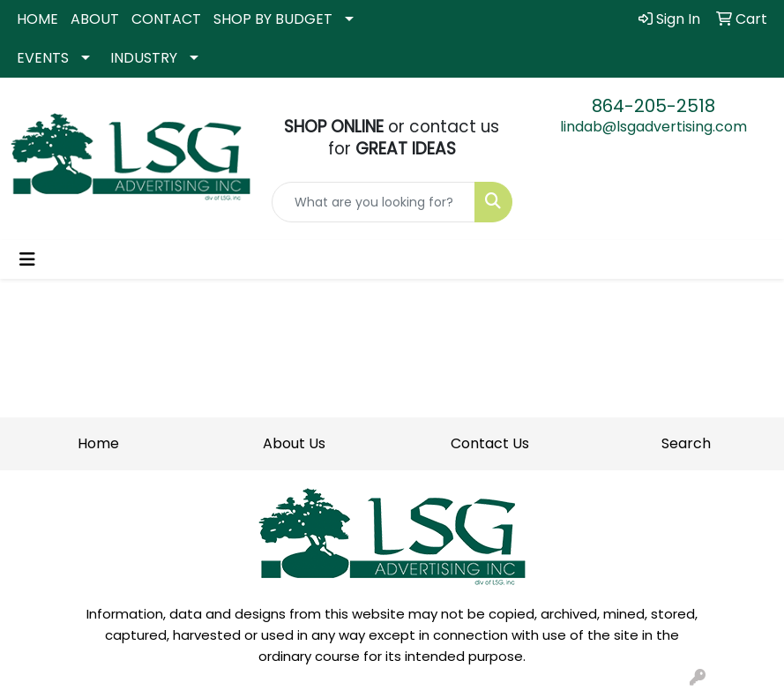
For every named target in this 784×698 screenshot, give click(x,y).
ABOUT (95, 19)
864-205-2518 (653, 106)
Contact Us (490, 443)
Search (686, 443)
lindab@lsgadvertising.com (653, 127)
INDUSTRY (144, 58)
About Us (294, 443)
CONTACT (166, 19)
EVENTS (43, 58)
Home (98, 443)
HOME (37, 19)
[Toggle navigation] (27, 259)
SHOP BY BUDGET (273, 19)
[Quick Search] (373, 202)
